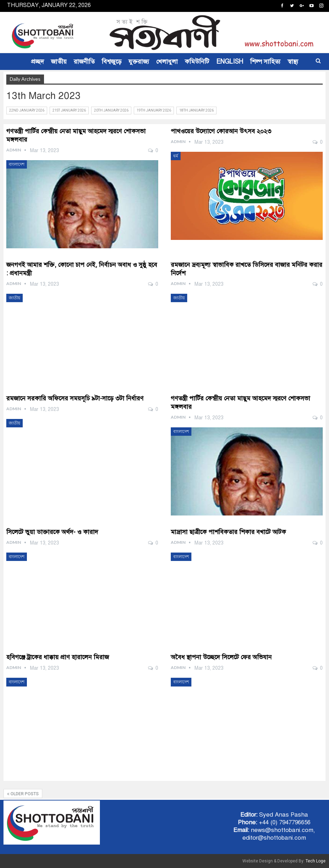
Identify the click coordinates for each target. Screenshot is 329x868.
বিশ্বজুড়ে (112, 62)
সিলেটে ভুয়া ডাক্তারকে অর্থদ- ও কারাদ (52, 532)
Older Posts (23, 794)
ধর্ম (176, 156)
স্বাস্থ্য (293, 62)
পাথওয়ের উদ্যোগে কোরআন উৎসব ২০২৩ (221, 131)
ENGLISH (230, 62)
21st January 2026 (69, 110)
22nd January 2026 (27, 110)
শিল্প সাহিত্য (265, 62)
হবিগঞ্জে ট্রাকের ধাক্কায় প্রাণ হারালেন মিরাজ (58, 657)
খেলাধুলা (167, 62)
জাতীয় (59, 62)
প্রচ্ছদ (38, 62)
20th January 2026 (111, 110)
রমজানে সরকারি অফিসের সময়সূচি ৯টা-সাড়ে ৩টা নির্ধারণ (75, 398)
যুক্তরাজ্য (139, 62)
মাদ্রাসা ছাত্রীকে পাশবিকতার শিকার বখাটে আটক (228, 532)
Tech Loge (316, 861)
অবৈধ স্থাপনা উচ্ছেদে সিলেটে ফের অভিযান (221, 657)
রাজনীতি (84, 62)
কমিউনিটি (197, 62)
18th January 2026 (196, 110)
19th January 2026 (154, 110)
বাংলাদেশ (17, 164)
